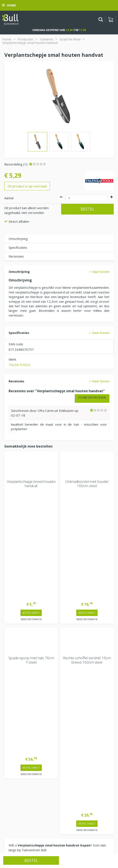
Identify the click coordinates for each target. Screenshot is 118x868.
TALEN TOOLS (19, 365)
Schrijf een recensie (92, 397)
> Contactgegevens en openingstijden (37, 605)
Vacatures (12, 749)
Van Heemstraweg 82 (21, 767)
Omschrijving (18, 239)
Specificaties (18, 247)
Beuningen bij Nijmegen (22, 774)
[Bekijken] (110, 19)
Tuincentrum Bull (17, 760)
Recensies (16, 256)
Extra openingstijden (20, 675)
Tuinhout (55, 845)
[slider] (37, 164)
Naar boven (101, 272)
